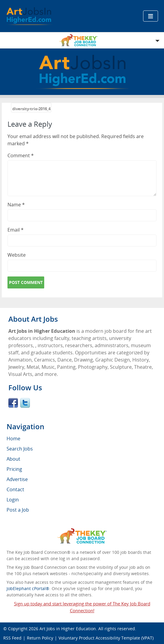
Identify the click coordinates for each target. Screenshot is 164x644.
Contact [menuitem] (15, 489)
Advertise (17, 479)
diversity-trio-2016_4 (31, 109)
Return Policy (40, 638)
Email (16, 230)
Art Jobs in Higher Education (68, 629)
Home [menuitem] (13, 439)
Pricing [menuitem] (14, 469)
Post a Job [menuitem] (18, 510)
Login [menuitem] (13, 500)
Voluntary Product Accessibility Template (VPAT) (106, 638)
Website (17, 255)
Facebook (13, 403)
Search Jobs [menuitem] (20, 449)
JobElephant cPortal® (28, 588)
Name (16, 205)
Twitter (25, 403)
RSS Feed (12, 638)
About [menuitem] (13, 459)
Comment (21, 155)
